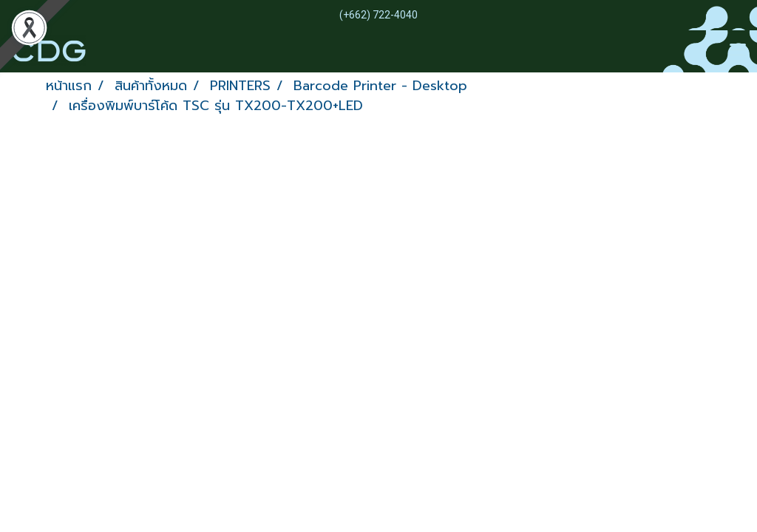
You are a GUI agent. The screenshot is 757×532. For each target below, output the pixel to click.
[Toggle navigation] (738, 51)
